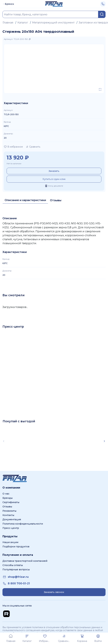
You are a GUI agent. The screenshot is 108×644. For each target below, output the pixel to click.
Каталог (23, 23)
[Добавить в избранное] (13, 147)
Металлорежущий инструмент (53, 23)
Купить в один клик (54, 179)
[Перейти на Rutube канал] (6, 614)
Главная (8, 23)
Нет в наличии (14, 163)
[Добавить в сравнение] (33, 147)
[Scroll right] (104, 441)
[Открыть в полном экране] (100, 89)
